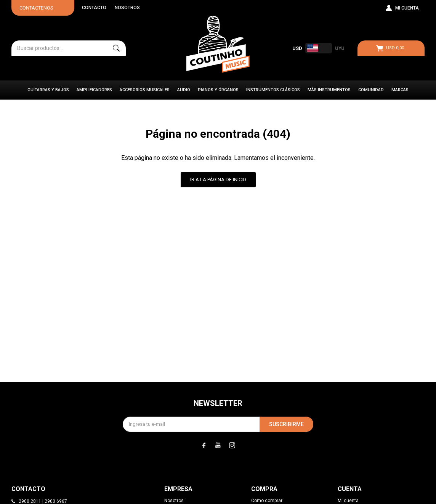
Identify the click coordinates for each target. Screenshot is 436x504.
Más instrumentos (329, 90)
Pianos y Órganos (218, 90)
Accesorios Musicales (145, 90)
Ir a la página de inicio (218, 180)
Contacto (94, 8)
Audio (184, 90)
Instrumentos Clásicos (273, 90)
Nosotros (127, 8)
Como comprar (267, 501)
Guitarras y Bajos (48, 90)
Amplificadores (94, 90)
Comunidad (371, 90)
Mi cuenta (348, 501)
